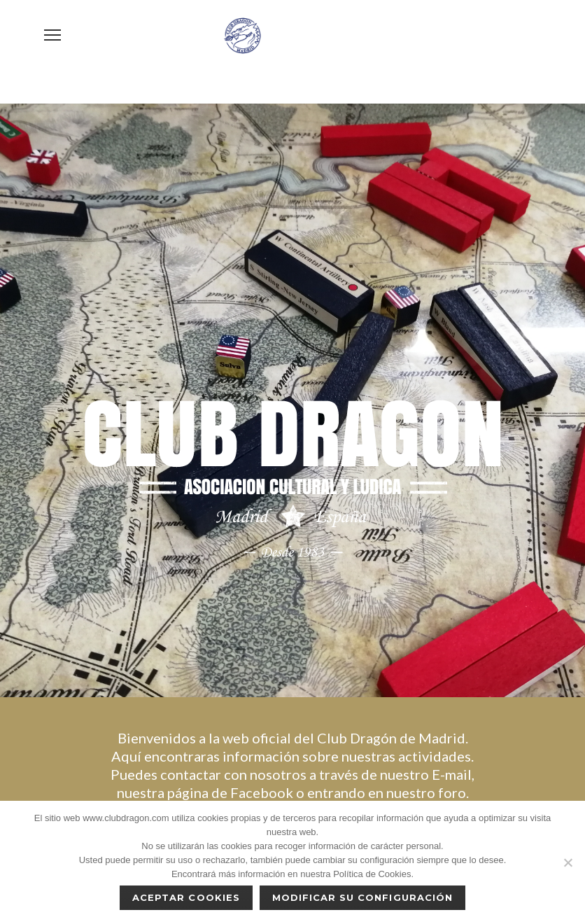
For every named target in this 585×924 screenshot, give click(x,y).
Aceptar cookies (186, 897)
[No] (568, 862)
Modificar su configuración (362, 897)
